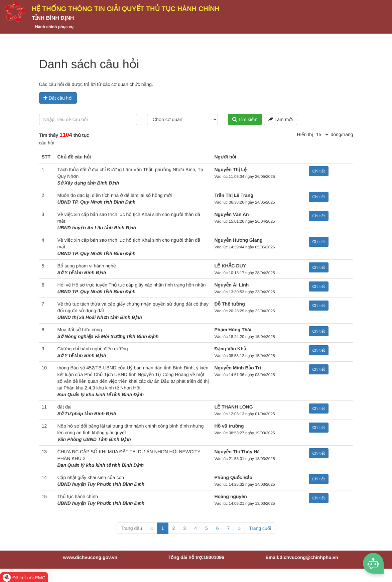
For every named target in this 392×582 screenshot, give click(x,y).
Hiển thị (305, 134)
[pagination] (322, 134)
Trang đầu (132, 528)
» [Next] (239, 528)
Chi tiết (319, 171)
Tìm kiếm (245, 119)
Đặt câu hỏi (58, 98)
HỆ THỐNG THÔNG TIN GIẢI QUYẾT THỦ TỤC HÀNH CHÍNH (126, 9)
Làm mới (280, 119)
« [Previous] (152, 528)
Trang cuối (260, 528)
